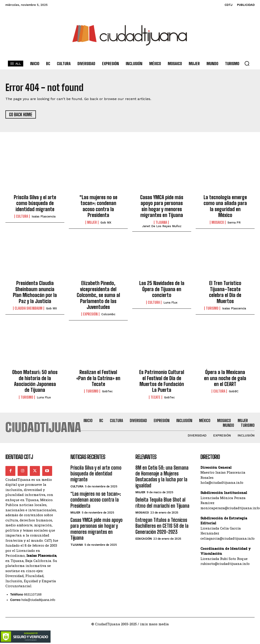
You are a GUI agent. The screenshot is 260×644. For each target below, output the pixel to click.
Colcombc (108, 314)
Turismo (212, 308)
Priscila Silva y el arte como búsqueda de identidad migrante (35, 203)
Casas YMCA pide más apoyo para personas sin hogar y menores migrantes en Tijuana (162, 206)
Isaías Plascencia (44, 217)
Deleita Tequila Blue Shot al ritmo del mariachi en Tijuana (162, 503)
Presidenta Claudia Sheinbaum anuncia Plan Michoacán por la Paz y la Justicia (35, 292)
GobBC (234, 392)
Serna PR (234, 223)
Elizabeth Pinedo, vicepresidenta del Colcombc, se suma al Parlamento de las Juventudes (98, 295)
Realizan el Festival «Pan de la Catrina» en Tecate (98, 378)
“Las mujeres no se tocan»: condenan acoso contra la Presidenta (98, 206)
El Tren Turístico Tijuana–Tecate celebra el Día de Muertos (225, 292)
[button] (247, 63)
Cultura (22, 217)
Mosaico (218, 222)
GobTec (107, 392)
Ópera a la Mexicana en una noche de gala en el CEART (225, 378)
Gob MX (106, 223)
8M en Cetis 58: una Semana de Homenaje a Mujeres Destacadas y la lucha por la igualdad (162, 477)
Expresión (90, 314)
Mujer (92, 222)
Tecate (156, 397)
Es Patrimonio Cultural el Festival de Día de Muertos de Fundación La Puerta (162, 381)
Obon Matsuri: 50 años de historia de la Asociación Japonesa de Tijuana (35, 381)
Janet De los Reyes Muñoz (162, 226)
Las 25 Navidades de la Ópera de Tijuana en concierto (162, 289)
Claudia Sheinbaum (29, 308)
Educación (144, 539)
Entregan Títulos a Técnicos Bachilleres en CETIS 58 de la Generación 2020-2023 (162, 526)
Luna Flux (170, 303)
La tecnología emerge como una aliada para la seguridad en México (225, 206)
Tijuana (161, 222)
